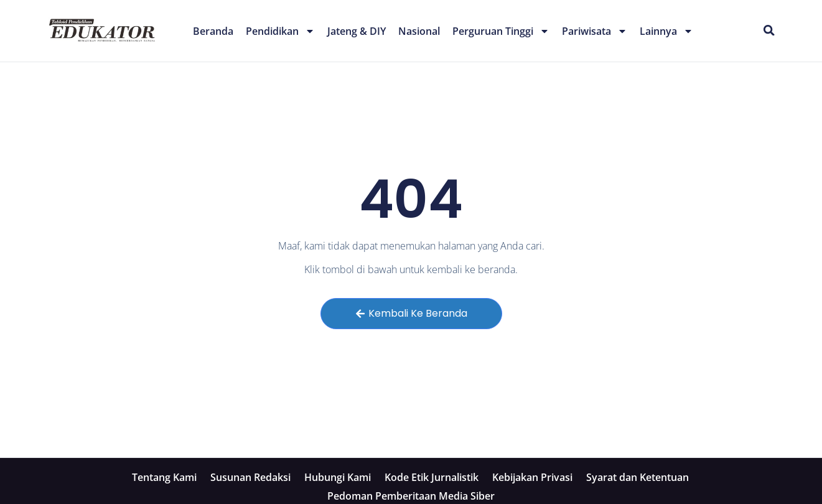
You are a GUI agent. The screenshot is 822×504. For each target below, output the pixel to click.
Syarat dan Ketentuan (638, 477)
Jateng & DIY (357, 31)
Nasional (419, 31)
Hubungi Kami (338, 477)
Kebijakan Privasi (532, 477)
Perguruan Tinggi (501, 31)
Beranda (213, 31)
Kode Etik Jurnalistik (432, 477)
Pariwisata (595, 31)
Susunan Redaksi (250, 477)
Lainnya (666, 31)
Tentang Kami (164, 477)
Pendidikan (280, 31)
